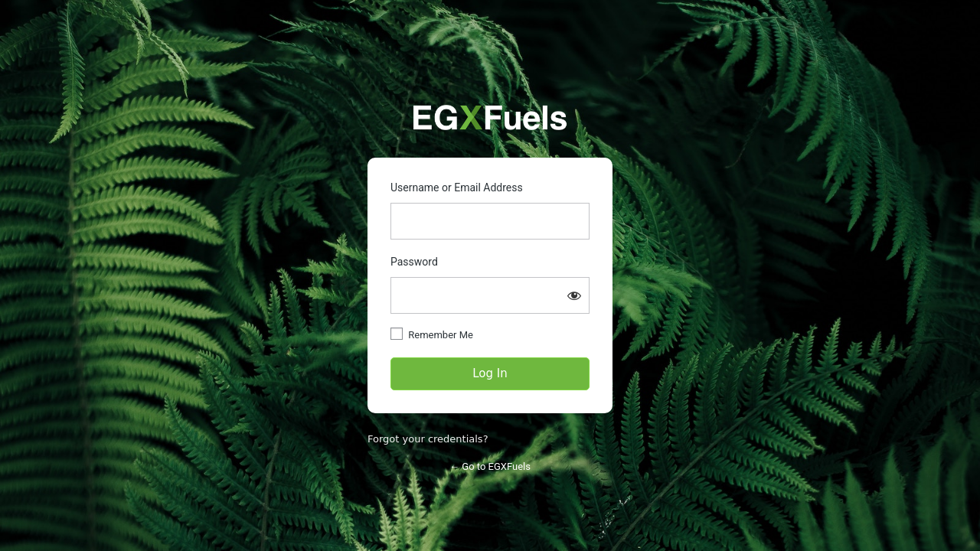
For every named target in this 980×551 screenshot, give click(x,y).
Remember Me (441, 335)
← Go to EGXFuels (490, 466)
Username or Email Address (457, 187)
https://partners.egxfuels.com (490, 117)
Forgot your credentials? (428, 439)
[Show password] (574, 295)
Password (414, 262)
